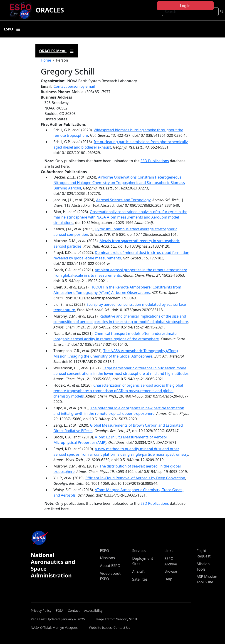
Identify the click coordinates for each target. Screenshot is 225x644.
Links (169, 551)
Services (139, 551)
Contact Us (122, 628)
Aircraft (138, 572)
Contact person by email (74, 86)
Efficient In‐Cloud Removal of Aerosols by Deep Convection (135, 478)
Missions (108, 558)
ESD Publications (155, 161)
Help (168, 579)
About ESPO (110, 566)
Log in (185, 6)
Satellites (140, 579)
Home (46, 60)
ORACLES (50, 10)
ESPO (105, 551)
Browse (171, 571)
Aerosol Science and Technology (123, 200)
